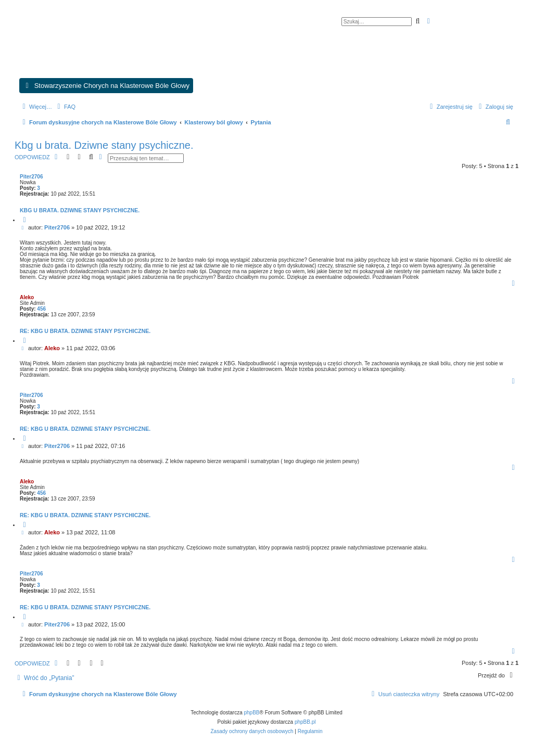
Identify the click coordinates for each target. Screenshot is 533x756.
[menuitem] (65, 107)
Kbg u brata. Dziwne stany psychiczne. (104, 145)
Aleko (27, 297)
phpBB (252, 713)
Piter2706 (31, 177)
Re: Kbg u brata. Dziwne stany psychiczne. (85, 331)
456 (41, 309)
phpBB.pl (305, 722)
